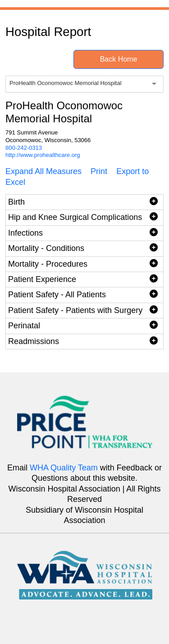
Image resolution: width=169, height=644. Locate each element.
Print (99, 171)
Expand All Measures (43, 171)
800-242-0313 (24, 148)
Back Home (119, 59)
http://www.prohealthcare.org (43, 155)
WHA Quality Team (64, 468)
